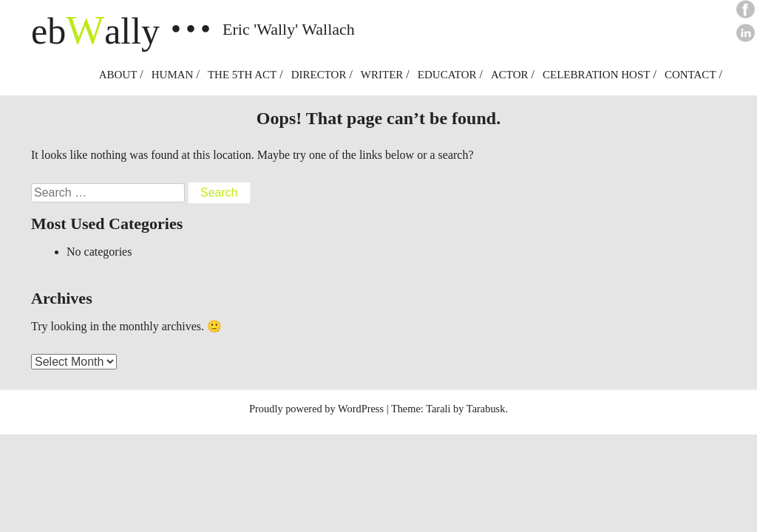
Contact (690, 75)
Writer (382, 75)
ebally (95, 31)
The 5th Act (242, 75)
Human (173, 75)
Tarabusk (486, 409)
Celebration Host (596, 75)
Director (319, 75)
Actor (510, 75)
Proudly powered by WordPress (316, 409)
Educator (447, 75)
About (118, 75)
